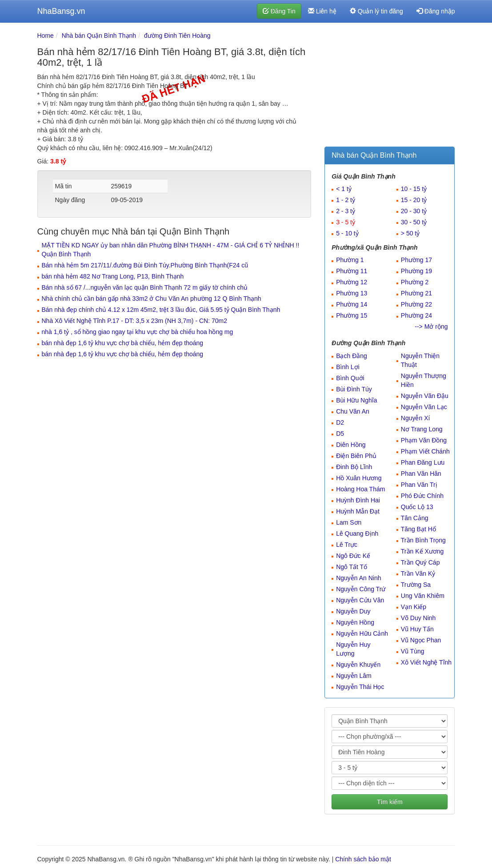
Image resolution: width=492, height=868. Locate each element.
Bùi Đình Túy (354, 389)
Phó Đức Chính (422, 496)
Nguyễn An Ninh (358, 578)
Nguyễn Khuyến (358, 665)
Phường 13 (352, 293)
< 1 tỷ (344, 189)
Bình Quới (350, 378)
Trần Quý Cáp (420, 562)
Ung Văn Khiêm (423, 596)
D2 (340, 422)
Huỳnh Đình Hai (358, 500)
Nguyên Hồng (355, 622)
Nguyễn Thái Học (360, 687)
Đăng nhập (436, 11)
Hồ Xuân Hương (359, 478)
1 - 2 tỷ (346, 200)
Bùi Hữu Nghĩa (356, 400)
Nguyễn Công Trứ (361, 589)
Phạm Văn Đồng (424, 440)
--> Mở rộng (431, 326)
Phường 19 (416, 271)
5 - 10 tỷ (347, 233)
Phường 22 (416, 304)
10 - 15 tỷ (414, 189)
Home (46, 36)
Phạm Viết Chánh (425, 451)
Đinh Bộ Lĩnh (354, 467)
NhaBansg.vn (61, 11)
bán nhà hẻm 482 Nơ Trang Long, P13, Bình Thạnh (113, 276)
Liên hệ (322, 11)
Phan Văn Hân (421, 474)
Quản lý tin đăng (376, 11)
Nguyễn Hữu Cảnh (362, 633)
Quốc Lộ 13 (417, 507)
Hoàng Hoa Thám (360, 489)
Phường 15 (352, 315)
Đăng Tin (279, 11)
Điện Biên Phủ (356, 456)
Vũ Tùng (413, 651)
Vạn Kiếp (414, 607)
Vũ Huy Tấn (417, 629)
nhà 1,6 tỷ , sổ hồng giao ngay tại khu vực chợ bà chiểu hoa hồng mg (138, 332)
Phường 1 (350, 260)
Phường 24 (416, 315)
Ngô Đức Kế (353, 556)
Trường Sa (416, 585)
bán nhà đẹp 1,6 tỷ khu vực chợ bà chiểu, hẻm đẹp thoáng (123, 343)
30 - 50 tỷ (414, 222)
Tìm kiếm (390, 802)
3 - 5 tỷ (346, 222)
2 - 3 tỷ (346, 211)
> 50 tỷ (410, 233)
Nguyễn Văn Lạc (424, 407)
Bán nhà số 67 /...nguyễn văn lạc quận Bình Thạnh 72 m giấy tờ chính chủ (145, 287)
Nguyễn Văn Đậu (425, 396)
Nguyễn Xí (416, 418)
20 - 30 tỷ (414, 211)
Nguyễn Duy (353, 611)
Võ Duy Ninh (418, 618)
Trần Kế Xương (422, 551)
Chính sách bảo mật (363, 859)
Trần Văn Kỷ (418, 573)
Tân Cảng (415, 518)
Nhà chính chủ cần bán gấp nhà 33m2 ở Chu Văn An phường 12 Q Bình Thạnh (152, 299)
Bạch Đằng (352, 356)
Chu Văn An (353, 411)
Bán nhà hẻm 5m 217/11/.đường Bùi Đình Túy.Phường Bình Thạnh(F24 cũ (145, 265)
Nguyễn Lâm (354, 676)
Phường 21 (416, 293)
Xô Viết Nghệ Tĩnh (426, 662)
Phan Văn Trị (419, 485)
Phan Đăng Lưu (423, 462)
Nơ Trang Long (422, 429)
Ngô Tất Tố (352, 567)
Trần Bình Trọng (423, 540)
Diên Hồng (351, 445)
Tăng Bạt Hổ (418, 529)
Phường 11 (352, 271)
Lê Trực (347, 545)
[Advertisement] (390, 87)
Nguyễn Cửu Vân (360, 600)
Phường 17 (416, 260)
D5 (340, 434)
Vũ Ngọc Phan (421, 640)
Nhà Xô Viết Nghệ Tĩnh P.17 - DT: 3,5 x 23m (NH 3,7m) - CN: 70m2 (135, 321)
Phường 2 (415, 282)
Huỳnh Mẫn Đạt (358, 511)
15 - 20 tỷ (414, 200)
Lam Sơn (349, 522)
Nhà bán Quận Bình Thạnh (99, 36)
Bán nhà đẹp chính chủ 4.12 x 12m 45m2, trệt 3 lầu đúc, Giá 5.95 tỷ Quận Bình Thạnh (161, 310)
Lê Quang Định (357, 534)
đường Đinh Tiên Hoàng (177, 36)
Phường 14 (352, 304)
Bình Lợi (348, 367)
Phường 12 (352, 282)
